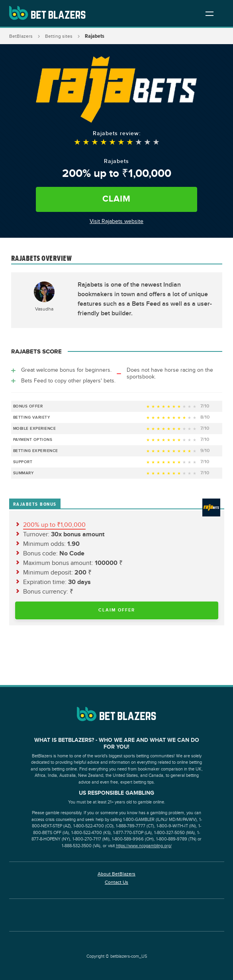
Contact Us (116, 882)
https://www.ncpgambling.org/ (144, 846)
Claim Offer (117, 610)
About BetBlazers (116, 874)
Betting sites (59, 36)
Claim (116, 199)
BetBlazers (21, 36)
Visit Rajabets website (116, 221)
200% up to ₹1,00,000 (54, 525)
